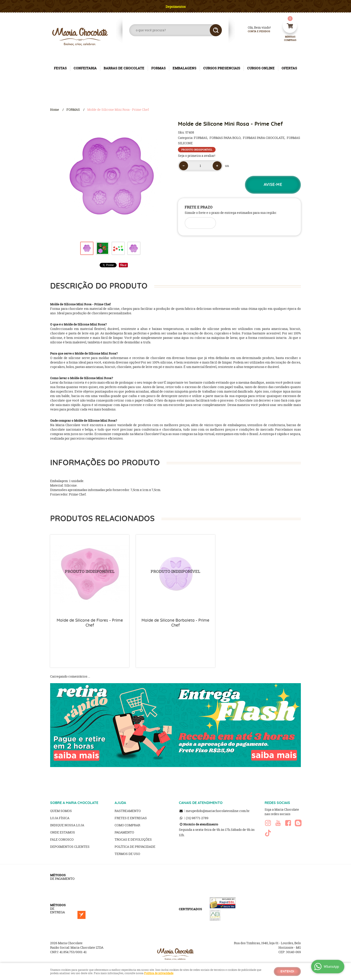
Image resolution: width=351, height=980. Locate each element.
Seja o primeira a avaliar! (197, 156)
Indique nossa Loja (67, 825)
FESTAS (60, 68)
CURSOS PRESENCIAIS (222, 68)
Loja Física (60, 818)
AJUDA (120, 803)
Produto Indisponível (90, 574)
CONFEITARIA (85, 68)
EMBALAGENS (184, 68)
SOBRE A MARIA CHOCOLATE (74, 803)
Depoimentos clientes (70, 847)
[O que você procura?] (216, 30)
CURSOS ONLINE (261, 68)
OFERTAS (289, 68)
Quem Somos (61, 811)
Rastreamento (128, 811)
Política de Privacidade (135, 847)
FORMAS (158, 68)
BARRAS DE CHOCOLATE (124, 68)
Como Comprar (127, 825)
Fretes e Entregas (131, 818)
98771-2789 (197, 818)
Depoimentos (176, 7)
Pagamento (124, 832)
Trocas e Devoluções (133, 839)
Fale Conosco (62, 839)
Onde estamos (63, 832)
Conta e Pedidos (255, 31)
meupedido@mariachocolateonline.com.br (218, 811)
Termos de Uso (127, 854)
